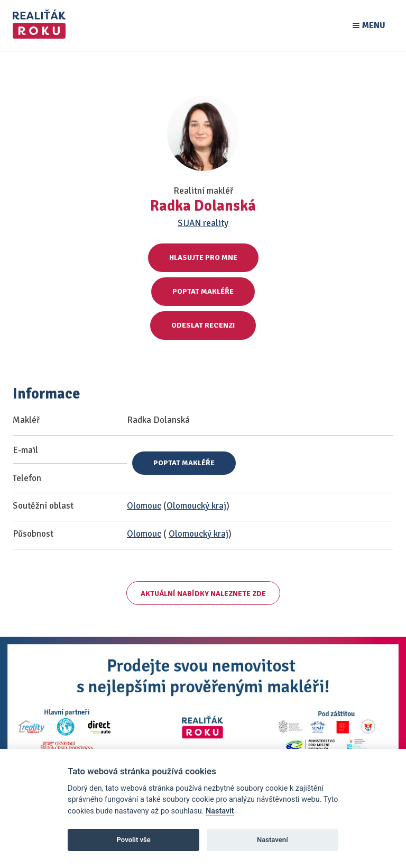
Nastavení (273, 840)
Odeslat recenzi (203, 325)
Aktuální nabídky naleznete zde (203, 594)
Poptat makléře (203, 291)
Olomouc (144, 506)
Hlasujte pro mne (203, 257)
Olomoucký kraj (196, 506)
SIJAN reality (203, 223)
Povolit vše (134, 840)
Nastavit (220, 811)
